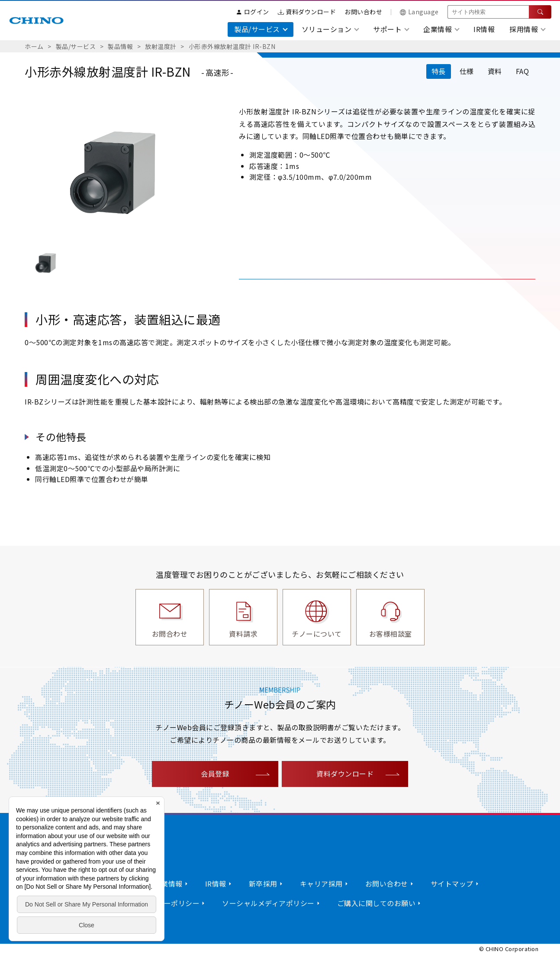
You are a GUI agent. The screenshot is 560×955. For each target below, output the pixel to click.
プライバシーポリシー (164, 903)
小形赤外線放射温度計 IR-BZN (232, 46)
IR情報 (484, 29)
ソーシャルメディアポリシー (268, 903)
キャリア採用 (321, 884)
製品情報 (120, 46)
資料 (495, 71)
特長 (439, 71)
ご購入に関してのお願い (377, 903)
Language (419, 12)
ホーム (34, 46)
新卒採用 (263, 884)
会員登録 (215, 774)
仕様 (467, 71)
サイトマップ (452, 884)
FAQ (523, 71)
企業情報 (168, 884)
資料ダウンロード (307, 12)
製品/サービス (76, 46)
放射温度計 (161, 46)
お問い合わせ (363, 12)
